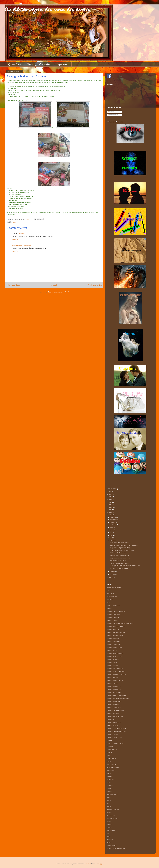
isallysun (15, 245)
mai (111, 535)
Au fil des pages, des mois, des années (48, 10)
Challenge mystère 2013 (114, 686)
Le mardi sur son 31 (112, 794)
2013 (110, 515)
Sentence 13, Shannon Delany (119, 568)
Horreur (109, 788)
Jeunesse (109, 792)
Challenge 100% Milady (114, 614)
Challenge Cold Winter (113, 644)
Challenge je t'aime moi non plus (116, 674)
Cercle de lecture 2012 (113, 605)
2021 (110, 494)
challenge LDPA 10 (112, 677)
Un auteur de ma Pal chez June (116, 849)
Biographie (110, 599)
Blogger (101, 864)
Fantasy (109, 782)
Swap (14, 222)
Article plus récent (13, 285)
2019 (110, 500)
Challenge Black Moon (113, 638)
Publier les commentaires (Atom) (59, 292)
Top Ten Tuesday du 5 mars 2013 (120, 563)
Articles (111, 112)
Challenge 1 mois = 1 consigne (116, 611)
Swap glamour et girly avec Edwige (120, 548)
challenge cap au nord (113, 641)
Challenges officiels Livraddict (38, 64)
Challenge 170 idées (113, 617)
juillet (112, 530)
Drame (109, 773)
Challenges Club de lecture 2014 (116, 728)
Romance (109, 828)
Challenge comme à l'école (114, 647)
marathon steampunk (113, 809)
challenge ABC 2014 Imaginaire (116, 632)
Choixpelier (110, 746)
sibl (108, 834)
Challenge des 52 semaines (115, 653)
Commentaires (113, 115)
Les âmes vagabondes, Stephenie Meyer (122, 550)
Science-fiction (111, 830)
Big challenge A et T (112, 596)
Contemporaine (111, 758)
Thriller (109, 843)
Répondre (15, 239)
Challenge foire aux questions (115, 668)
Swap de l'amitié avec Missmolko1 (120, 558)
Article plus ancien (95, 285)
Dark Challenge (111, 764)
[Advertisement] (130, 479)
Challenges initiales (112, 734)
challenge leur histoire (113, 683)
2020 (110, 497)
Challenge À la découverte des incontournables (120, 623)
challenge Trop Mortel (113, 713)
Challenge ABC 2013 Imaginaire (116, 626)
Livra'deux (110, 801)
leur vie (109, 797)
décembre (113, 517)
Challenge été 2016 (112, 665)
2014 (110, 512)
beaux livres (110, 593)
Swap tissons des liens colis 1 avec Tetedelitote (124, 545)
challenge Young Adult (113, 725)
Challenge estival (112, 662)
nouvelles (109, 813)
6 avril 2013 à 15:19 (24, 245)
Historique (110, 786)
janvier (112, 574)
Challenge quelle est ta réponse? (116, 695)
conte (108, 755)
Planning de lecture (112, 819)
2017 (110, 505)
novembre (113, 520)
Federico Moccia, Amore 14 (118, 561)
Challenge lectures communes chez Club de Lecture (125, 566)
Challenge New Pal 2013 (114, 692)
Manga (109, 807)
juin (111, 533)
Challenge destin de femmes (115, 656)
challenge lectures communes (115, 680)
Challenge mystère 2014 (114, 689)
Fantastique (110, 779)
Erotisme (109, 776)
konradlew (87, 864)
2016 (110, 507)
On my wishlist (111, 816)
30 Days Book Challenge (114, 587)
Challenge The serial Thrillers (115, 710)
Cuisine (109, 761)
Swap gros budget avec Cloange (119, 543)
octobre (113, 522)
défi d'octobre (111, 770)
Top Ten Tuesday (112, 846)
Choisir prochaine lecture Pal (115, 743)
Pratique (109, 824)
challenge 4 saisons (112, 620)
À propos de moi (14, 64)
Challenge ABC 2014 (113, 629)
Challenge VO (111, 719)
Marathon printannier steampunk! (120, 555)
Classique (109, 752)
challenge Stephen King (114, 707)
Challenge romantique (113, 704)
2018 (110, 502)
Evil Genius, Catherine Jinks (118, 553)
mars (112, 540)
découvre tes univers (113, 767)
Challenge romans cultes (114, 701)
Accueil (54, 285)
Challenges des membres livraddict (117, 731)
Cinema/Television (112, 749)
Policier (109, 822)
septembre (114, 525)
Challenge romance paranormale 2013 (118, 698)
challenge (109, 608)
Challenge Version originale (115, 716)
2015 (110, 510)
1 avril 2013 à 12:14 (24, 233)
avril (112, 538)
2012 (110, 577)
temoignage (110, 840)
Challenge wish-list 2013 (114, 722)
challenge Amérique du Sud (115, 635)
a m (108, 590)
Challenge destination (113, 659)
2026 (110, 492)
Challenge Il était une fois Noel (115, 671)
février (112, 572)
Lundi (108, 803)
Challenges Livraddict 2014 (115, 737)
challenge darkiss (112, 650)
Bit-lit (108, 602)
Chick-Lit (109, 740)
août (112, 527)
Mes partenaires (62, 64)
